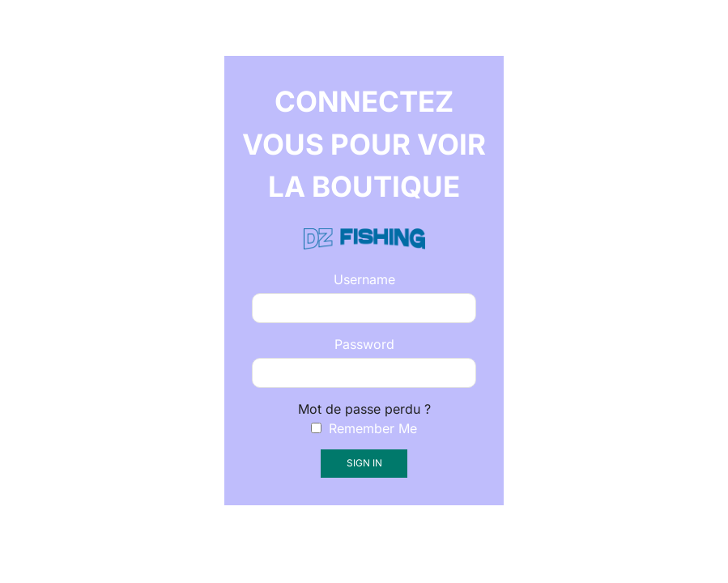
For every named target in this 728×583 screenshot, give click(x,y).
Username (364, 279)
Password (364, 344)
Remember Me (364, 428)
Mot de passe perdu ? (364, 409)
